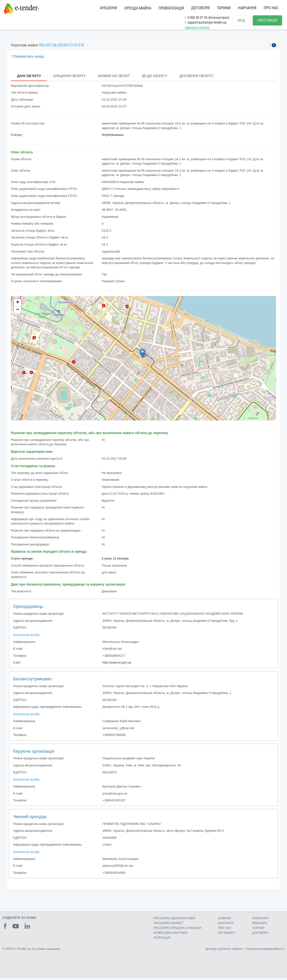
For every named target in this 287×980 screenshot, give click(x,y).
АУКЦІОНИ (108, 8)
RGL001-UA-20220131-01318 (62, 47)
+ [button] (18, 305)
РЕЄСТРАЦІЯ (267, 20)
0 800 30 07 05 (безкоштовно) (207, 17)
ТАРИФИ (224, 8)
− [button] (18, 312)
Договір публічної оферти (224, 951)
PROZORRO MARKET (168, 925)
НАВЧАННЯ (247, 8)
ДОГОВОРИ (200, 8)
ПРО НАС (271, 8)
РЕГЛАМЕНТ (227, 935)
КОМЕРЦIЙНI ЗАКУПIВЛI (170, 935)
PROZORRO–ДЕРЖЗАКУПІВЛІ (174, 920)
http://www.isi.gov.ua (117, 664)
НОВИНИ (224, 920)
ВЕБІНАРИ (260, 925)
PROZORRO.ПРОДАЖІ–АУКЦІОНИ (177, 930)
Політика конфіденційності (265, 951)
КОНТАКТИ (226, 925)
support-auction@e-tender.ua (206, 22)
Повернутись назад (27, 58)
